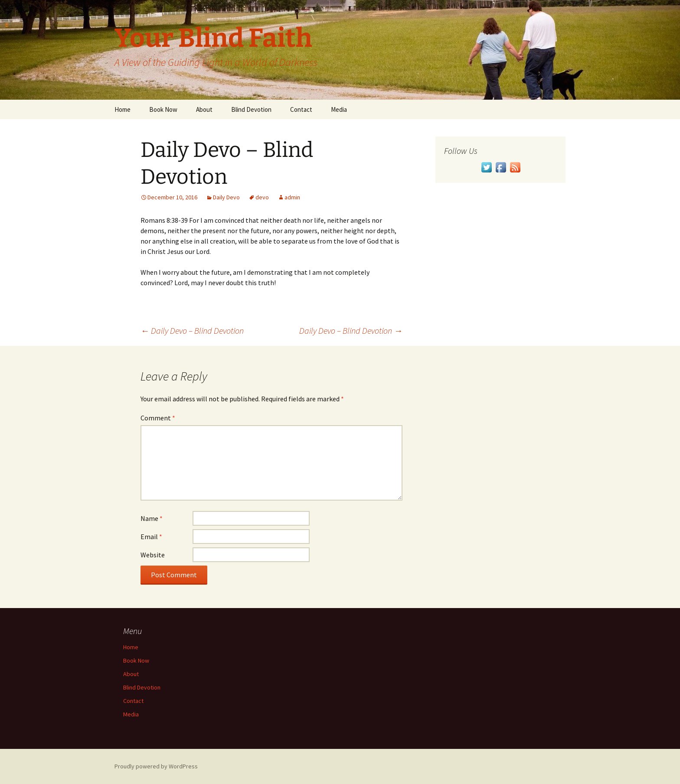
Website (153, 555)
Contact (301, 109)
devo (262, 197)
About (204, 109)
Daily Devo (226, 197)
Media (339, 109)
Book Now (163, 109)
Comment (158, 418)
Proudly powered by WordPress (156, 766)
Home (123, 109)
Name (152, 518)
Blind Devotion (251, 109)
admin (292, 197)
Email (151, 537)
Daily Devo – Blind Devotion (192, 330)
